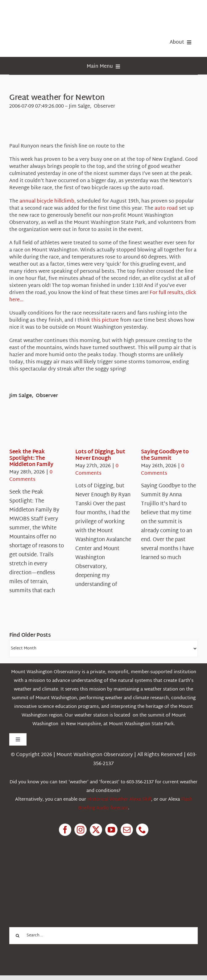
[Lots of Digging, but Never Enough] (97, 430)
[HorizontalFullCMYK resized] (56, 12)
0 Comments (31, 476)
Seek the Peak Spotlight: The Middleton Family (31, 458)
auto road (166, 209)
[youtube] (111, 830)
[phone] (142, 830)
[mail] (127, 830)
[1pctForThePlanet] (56, 871)
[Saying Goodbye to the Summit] (163, 430)
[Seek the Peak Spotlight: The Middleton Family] (31, 430)
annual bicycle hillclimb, (48, 201)
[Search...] (103, 936)
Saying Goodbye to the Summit (165, 455)
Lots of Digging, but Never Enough (100, 455)
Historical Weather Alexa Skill (119, 800)
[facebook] (65, 830)
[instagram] (81, 830)
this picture (105, 321)
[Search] (18, 936)
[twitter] (96, 830)
